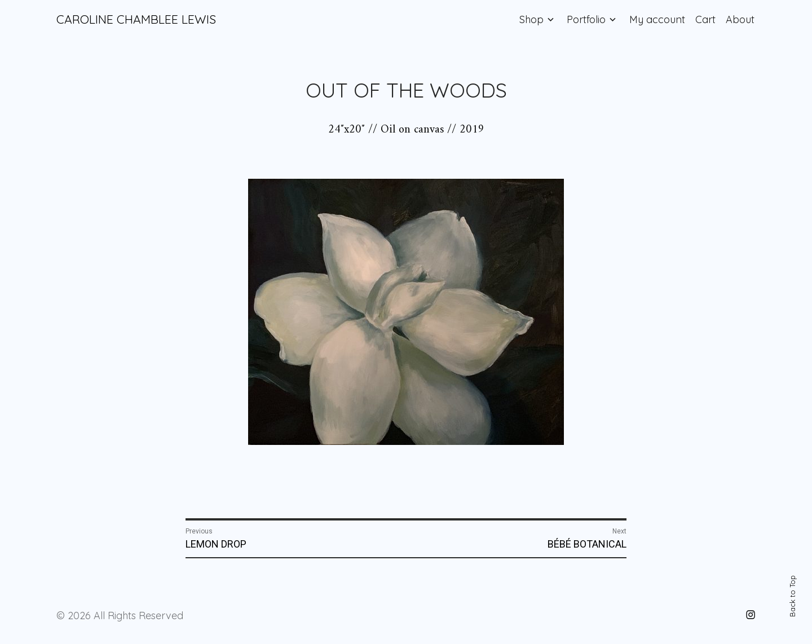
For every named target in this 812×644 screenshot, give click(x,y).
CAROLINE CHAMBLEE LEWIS (136, 19)
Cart (705, 19)
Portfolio (586, 19)
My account (657, 19)
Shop (531, 19)
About (740, 19)
